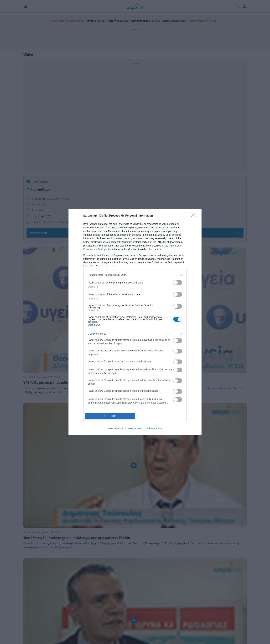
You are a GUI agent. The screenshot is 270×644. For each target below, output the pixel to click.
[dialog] (135, 322)
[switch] (178, 283)
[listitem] (135, 275)
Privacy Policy (154, 428)
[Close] (195, 216)
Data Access (135, 428)
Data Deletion (115, 428)
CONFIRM (110, 416)
